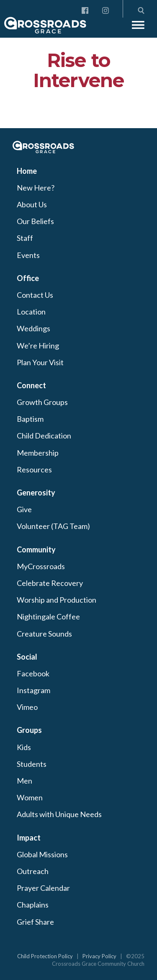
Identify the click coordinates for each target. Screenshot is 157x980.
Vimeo (27, 707)
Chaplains (33, 905)
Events (28, 255)
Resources (34, 469)
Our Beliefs (35, 221)
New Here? (36, 188)
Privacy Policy (99, 956)
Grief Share (35, 922)
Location (31, 312)
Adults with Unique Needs (59, 814)
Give (24, 509)
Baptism (30, 419)
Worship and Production (57, 600)
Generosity (36, 493)
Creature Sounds (44, 634)
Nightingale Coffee (48, 616)
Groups (29, 730)
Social (27, 657)
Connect (31, 385)
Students (32, 764)
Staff (25, 238)
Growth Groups (42, 402)
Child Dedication (44, 436)
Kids (24, 747)
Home (27, 171)
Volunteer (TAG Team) (53, 526)
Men (24, 781)
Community (36, 549)
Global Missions (42, 854)
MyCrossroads (41, 566)
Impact (29, 838)
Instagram (33, 690)
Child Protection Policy (45, 956)
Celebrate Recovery (50, 583)
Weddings (33, 328)
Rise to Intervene (78, 70)
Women (30, 797)
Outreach (33, 871)
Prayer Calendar (43, 888)
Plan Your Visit (40, 362)
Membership (38, 453)
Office (28, 278)
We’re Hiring (38, 346)
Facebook (33, 673)
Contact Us (35, 295)
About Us (32, 204)
